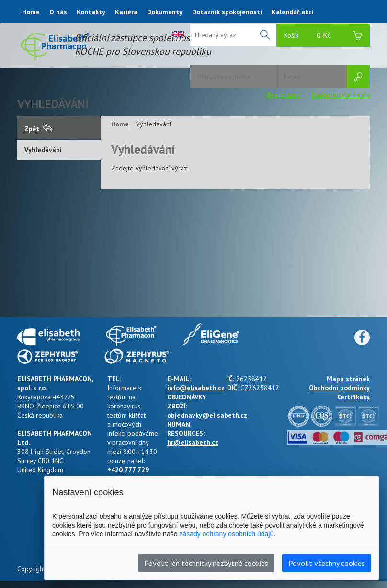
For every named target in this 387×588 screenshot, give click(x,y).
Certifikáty (353, 397)
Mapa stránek (348, 379)
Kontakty (91, 12)
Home (31, 12)
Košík (323, 37)
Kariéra (126, 12)
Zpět (38, 129)
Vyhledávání (43, 150)
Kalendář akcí (293, 12)
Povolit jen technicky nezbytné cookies (206, 563)
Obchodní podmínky (339, 388)
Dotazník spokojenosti (227, 12)
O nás (58, 12)
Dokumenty (165, 12)
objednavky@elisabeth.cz (207, 415)
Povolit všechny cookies (327, 563)
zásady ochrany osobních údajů (226, 534)
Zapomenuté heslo (340, 95)
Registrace (284, 95)
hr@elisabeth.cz (193, 442)
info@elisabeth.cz (196, 388)
